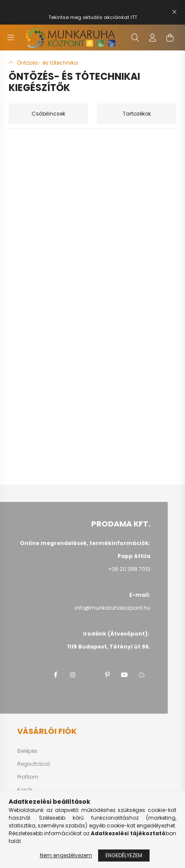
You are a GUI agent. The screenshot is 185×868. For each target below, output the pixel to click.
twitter (90, 675)
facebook (55, 675)
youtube (124, 675)
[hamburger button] (11, 38)
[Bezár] (174, 12)
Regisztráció (34, 764)
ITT (134, 17)
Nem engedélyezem (66, 855)
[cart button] (170, 38)
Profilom (28, 777)
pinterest (107, 675)
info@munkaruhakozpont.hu (113, 608)
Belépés (27, 751)
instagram (73, 675)
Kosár (25, 790)
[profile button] (153, 38)
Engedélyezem (124, 855)
